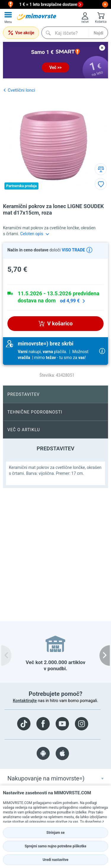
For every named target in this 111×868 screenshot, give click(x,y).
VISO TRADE (73, 250)
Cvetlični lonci (19, 90)
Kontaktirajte (25, 701)
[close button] (105, 4)
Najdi (98, 33)
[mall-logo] (37, 17)
